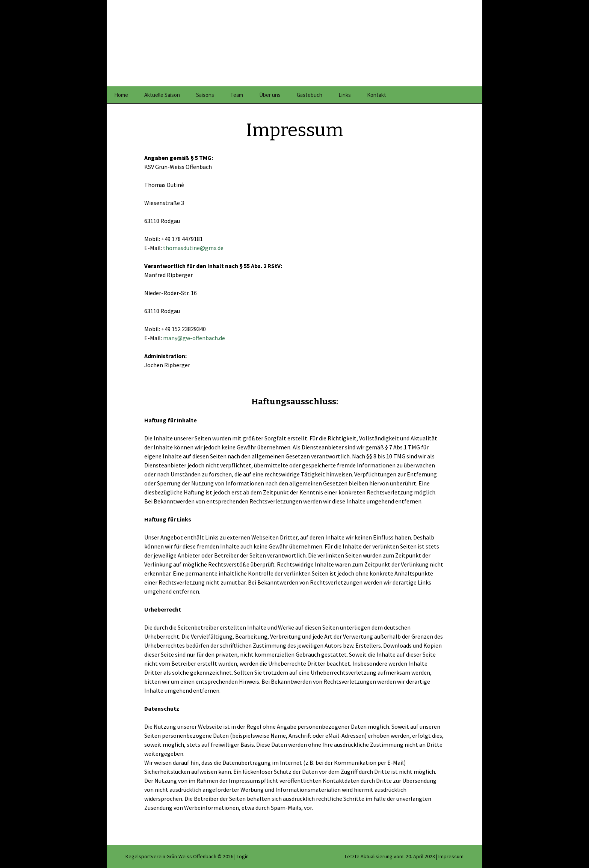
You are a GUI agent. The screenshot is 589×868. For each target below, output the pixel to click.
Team (237, 95)
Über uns (270, 95)
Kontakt (377, 95)
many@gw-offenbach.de (194, 338)
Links (345, 95)
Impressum (451, 856)
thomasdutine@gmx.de (193, 248)
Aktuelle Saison (162, 95)
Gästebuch (310, 95)
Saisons (205, 95)
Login (243, 856)
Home (121, 95)
